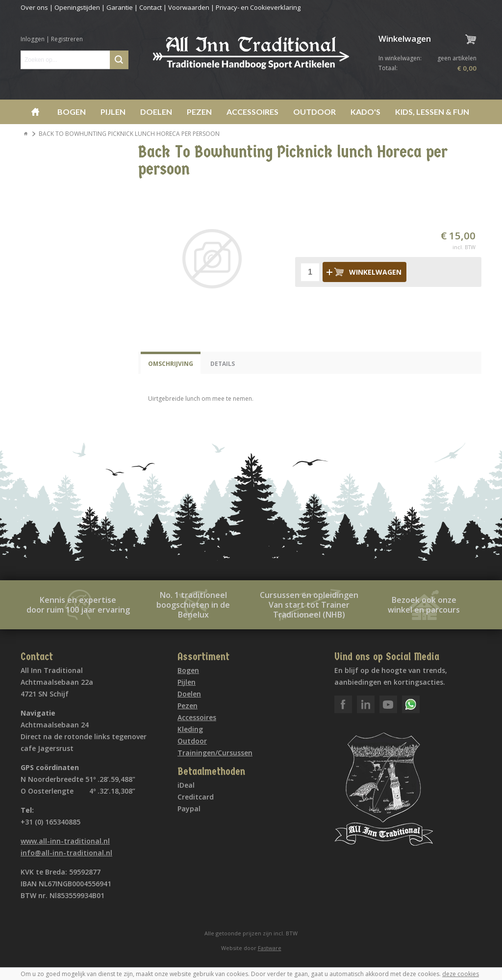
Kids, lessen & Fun (432, 112)
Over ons (34, 7)
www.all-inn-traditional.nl (65, 841)
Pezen (199, 112)
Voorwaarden (189, 7)
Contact (151, 7)
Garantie (120, 7)
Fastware (270, 948)
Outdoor (314, 112)
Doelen (156, 112)
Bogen (72, 112)
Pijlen (113, 112)
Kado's (365, 112)
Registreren (67, 39)
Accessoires (252, 112)
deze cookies (461, 974)
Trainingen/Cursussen (215, 753)
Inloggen (33, 39)
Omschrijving (171, 364)
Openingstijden (77, 7)
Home (35, 112)
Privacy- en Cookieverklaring (258, 7)
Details (223, 364)
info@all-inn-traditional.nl (66, 853)
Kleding (190, 729)
